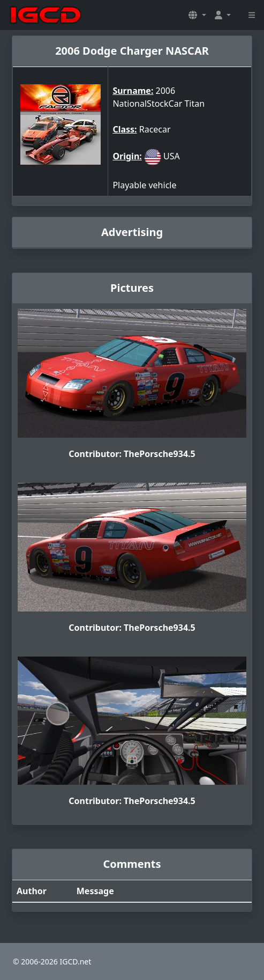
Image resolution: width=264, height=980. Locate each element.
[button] (197, 15)
